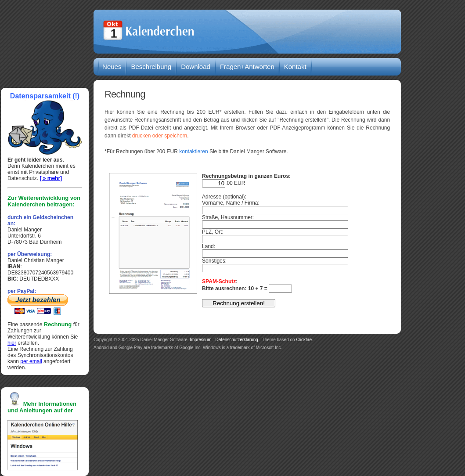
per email (31, 361)
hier (12, 343)
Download (196, 67)
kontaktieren (193, 151)
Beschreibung (151, 67)
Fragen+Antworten (247, 67)
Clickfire (304, 340)
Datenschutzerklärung (237, 340)
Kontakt (295, 67)
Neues (112, 67)
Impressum (200, 340)
